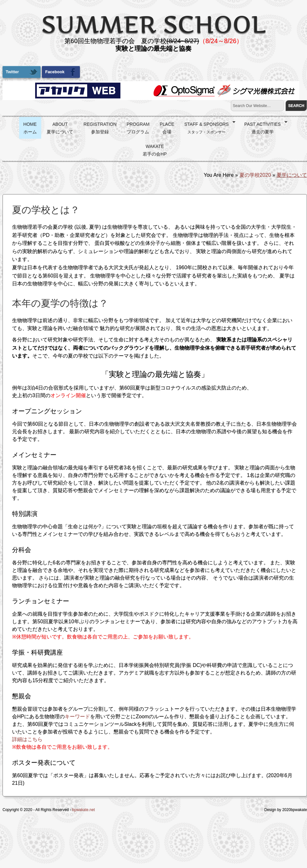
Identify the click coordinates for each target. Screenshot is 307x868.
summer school (153, 24)
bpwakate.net (84, 810)
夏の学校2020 (255, 175)
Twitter (22, 72)
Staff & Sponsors (208, 127)
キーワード (77, 716)
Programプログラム (138, 128)
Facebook (61, 72)
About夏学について (60, 128)
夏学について (292, 175)
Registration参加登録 (100, 128)
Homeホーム (30, 128)
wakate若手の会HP (155, 150)
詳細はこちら (27, 739)
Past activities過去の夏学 (264, 127)
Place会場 (167, 128)
